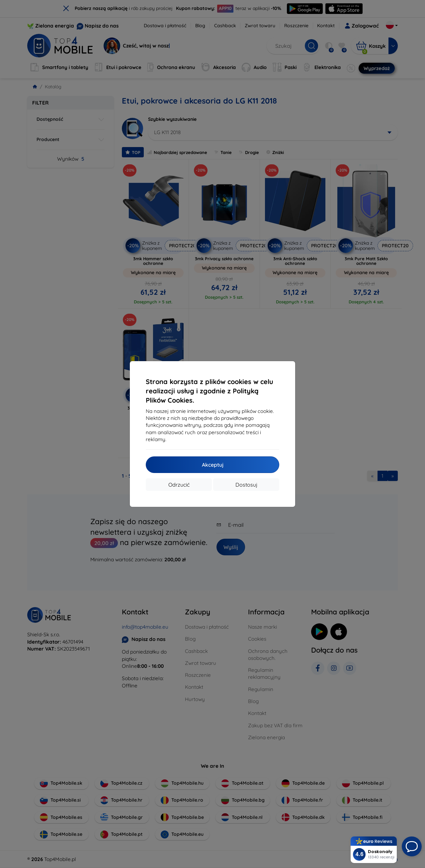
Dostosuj (246, 485)
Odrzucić (179, 485)
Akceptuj (213, 465)
